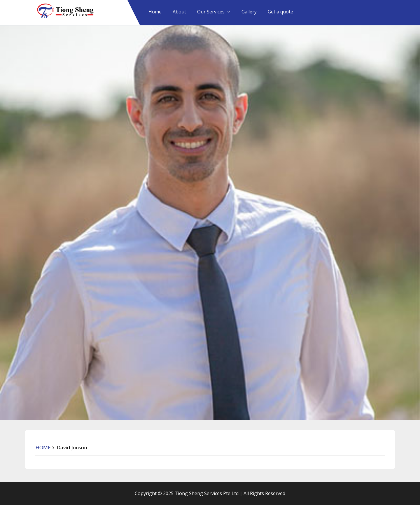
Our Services (211, 12)
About (179, 12)
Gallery (249, 12)
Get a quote (280, 12)
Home (155, 12)
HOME (43, 447)
